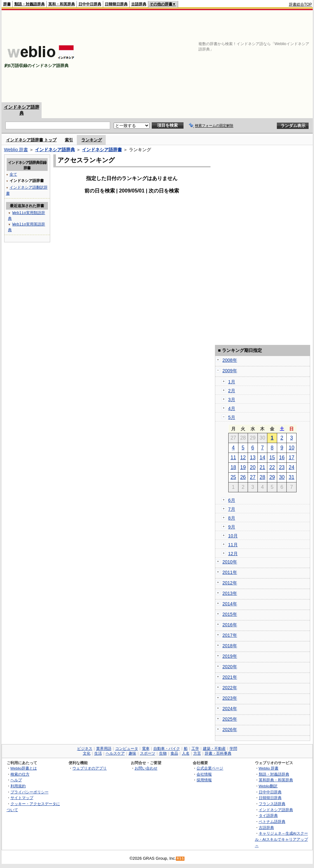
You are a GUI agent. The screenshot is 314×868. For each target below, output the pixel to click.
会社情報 (204, 774)
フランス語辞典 (272, 804)
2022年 (230, 688)
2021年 (230, 677)
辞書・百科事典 (218, 753)
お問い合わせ (146, 768)
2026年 (230, 730)
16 (282, 458)
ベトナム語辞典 (272, 821)
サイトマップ (22, 798)
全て (13, 174)
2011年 (230, 572)
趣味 (132, 753)
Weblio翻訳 (268, 786)
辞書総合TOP (301, 4)
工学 (195, 749)
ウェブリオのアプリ (90, 768)
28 (263, 477)
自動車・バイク (167, 749)
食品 (174, 753)
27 (253, 477)
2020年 (230, 667)
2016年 (230, 625)
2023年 (230, 698)
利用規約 (18, 786)
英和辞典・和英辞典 (276, 780)
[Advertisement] (210, 56)
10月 (233, 536)
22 (272, 467)
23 (282, 467)
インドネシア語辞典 (55, 150)
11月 (233, 545)
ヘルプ (16, 780)
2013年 (230, 593)
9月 (232, 527)
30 (282, 477)
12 (243, 458)
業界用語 (104, 749)
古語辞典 (139, 4)
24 (291, 467)
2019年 (230, 656)
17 (291, 458)
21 (263, 467)
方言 (197, 753)
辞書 (7, 4)
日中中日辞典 (90, 4)
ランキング (92, 140)
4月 (232, 408)
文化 (87, 753)
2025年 (230, 719)
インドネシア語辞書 (102, 150)
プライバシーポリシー (30, 792)
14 (263, 458)
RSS (180, 859)
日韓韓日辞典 (116, 4)
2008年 (230, 360)
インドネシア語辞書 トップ (31, 140)
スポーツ (148, 753)
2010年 (230, 562)
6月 (232, 500)
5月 (232, 417)
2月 (232, 391)
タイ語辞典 (268, 815)
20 (253, 467)
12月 (233, 554)
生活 (98, 753)
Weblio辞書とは (24, 768)
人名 (186, 753)
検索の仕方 (20, 774)
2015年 (230, 614)
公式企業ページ (210, 768)
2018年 (230, 646)
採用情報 (204, 780)
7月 (232, 509)
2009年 (230, 371)
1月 (232, 382)
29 (272, 477)
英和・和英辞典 (62, 4)
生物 (163, 753)
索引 (69, 140)
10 (291, 448)
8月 (232, 518)
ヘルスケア (115, 753)
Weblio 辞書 (16, 150)
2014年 (230, 604)
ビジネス (85, 749)
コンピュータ (127, 749)
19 (243, 467)
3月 (232, 400)
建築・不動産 (214, 749)
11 (233, 458)
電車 (146, 749)
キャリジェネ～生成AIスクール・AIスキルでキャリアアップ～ (281, 839)
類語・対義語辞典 (30, 4)
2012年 (230, 583)
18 (233, 467)
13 (253, 458)
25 (233, 477)
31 (291, 477)
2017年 (230, 635)
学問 (233, 749)
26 (243, 477)
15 (272, 458)
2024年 (230, 709)
